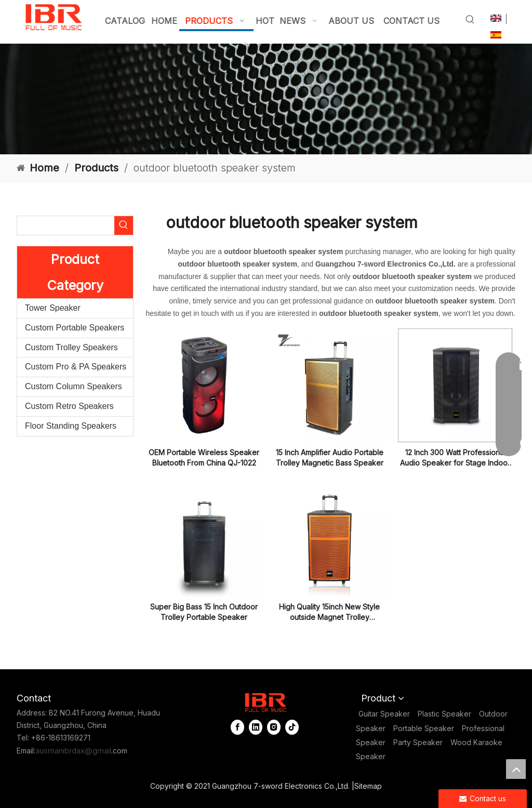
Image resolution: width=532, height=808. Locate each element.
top (516, 769)
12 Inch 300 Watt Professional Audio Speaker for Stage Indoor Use (455, 458)
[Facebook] (238, 727)
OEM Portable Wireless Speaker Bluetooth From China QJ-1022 (204, 458)
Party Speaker (418, 742)
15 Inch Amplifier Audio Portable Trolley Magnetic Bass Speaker (330, 458)
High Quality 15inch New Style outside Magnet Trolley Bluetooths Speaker (329, 612)
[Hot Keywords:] (470, 20)
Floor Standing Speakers (71, 426)
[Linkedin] (257, 727)
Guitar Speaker (384, 714)
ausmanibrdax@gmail (73, 751)
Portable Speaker (424, 728)
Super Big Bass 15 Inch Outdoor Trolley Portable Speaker (204, 612)
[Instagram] (275, 727)
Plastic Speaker (444, 714)
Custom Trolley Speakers (71, 347)
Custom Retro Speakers (69, 406)
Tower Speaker (53, 308)
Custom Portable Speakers (75, 328)
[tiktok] (292, 727)
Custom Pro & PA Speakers (76, 367)
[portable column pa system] (266, 99)
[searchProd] (66, 226)
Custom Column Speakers (74, 386)
